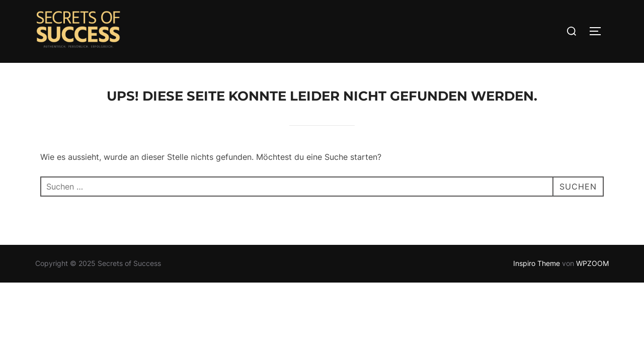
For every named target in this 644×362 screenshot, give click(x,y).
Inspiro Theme (537, 263)
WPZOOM (592, 263)
